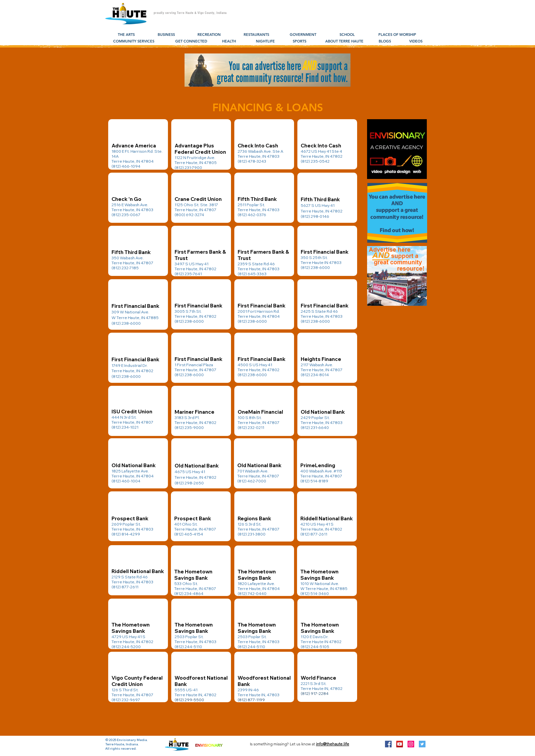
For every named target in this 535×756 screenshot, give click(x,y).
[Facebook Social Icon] (388, 744)
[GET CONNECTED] (191, 42)
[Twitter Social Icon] (422, 744)
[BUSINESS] (166, 35)
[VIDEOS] (416, 42)
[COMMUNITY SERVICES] (134, 42)
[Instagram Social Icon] (411, 744)
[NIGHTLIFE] (265, 42)
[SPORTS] (300, 42)
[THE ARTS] (126, 35)
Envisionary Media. (132, 740)
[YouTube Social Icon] (400, 744)
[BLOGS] (385, 42)
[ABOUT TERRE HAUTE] (344, 42)
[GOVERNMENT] (303, 35)
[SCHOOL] (347, 35)
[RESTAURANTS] (256, 35)
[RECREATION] (209, 35)
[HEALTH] (229, 42)
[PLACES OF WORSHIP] (397, 35)
